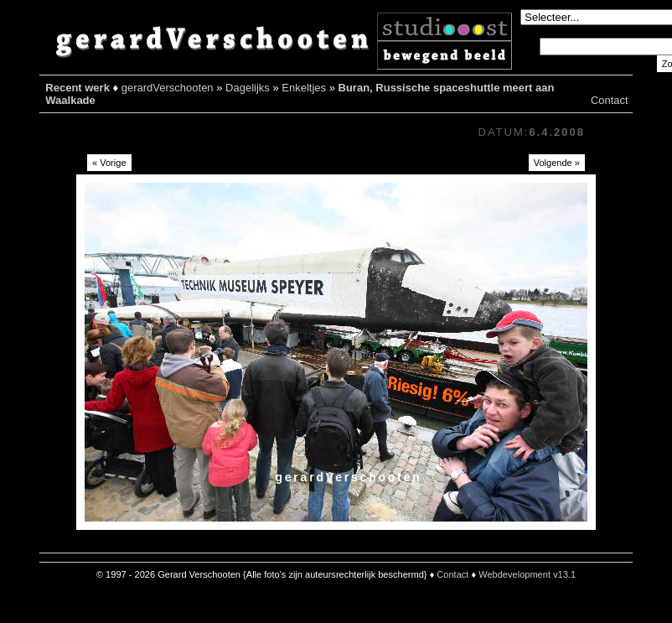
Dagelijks (248, 88)
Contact (610, 100)
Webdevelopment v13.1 (527, 574)
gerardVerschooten (168, 88)
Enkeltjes (304, 88)
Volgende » (557, 163)
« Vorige (109, 163)
